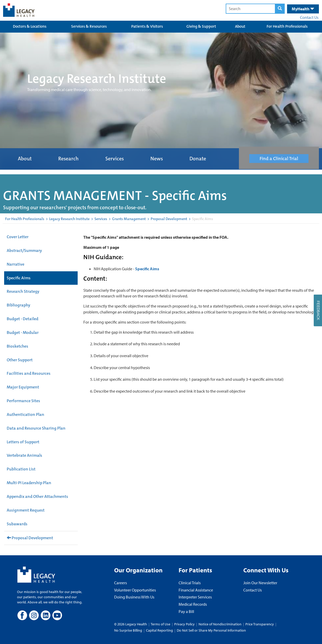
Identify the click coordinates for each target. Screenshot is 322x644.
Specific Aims (19, 278)
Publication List (21, 469)
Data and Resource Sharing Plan (36, 428)
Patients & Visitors (147, 26)
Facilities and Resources (29, 373)
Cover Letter (18, 237)
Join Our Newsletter (260, 583)
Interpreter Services (195, 597)
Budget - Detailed (23, 319)
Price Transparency (260, 624)
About (240, 26)
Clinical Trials (190, 583)
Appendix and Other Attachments (37, 496)
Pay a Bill (186, 611)
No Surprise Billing (128, 630)
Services (115, 159)
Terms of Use (161, 624)
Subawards (17, 524)
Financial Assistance (196, 590)
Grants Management (129, 219)
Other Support (20, 360)
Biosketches (17, 346)
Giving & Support (201, 26)
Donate (198, 159)
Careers (120, 583)
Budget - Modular (23, 332)
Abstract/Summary (24, 250)
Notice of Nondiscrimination (220, 624)
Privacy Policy (184, 624)
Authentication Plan (25, 414)
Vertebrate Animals (24, 455)
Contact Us (309, 17)
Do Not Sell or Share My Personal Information (211, 630)
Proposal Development (169, 219)
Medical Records (193, 604)
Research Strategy (23, 291)
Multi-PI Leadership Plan (29, 483)
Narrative (16, 264)
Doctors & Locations (30, 26)
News (157, 159)
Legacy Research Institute (69, 219)
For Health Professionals (287, 26)
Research (68, 159)
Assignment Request (26, 510)
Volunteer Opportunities (135, 590)
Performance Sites (23, 401)
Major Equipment (23, 387)
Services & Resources (89, 26)
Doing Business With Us (134, 597)
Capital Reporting (159, 630)
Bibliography (19, 305)
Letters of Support (23, 442)
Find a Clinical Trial (279, 159)
